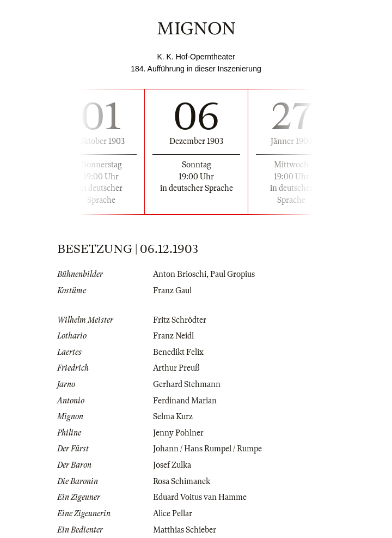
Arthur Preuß (176, 368)
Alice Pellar (173, 513)
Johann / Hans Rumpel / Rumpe (207, 449)
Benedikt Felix (178, 352)
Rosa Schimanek (182, 481)
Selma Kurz (173, 416)
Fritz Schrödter (180, 320)
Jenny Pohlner (178, 433)
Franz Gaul (172, 291)
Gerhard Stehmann (187, 384)
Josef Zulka (172, 465)
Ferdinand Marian (185, 401)
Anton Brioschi (180, 274)
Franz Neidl (173, 336)
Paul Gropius (232, 274)
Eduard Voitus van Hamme (200, 497)
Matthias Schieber (185, 530)
